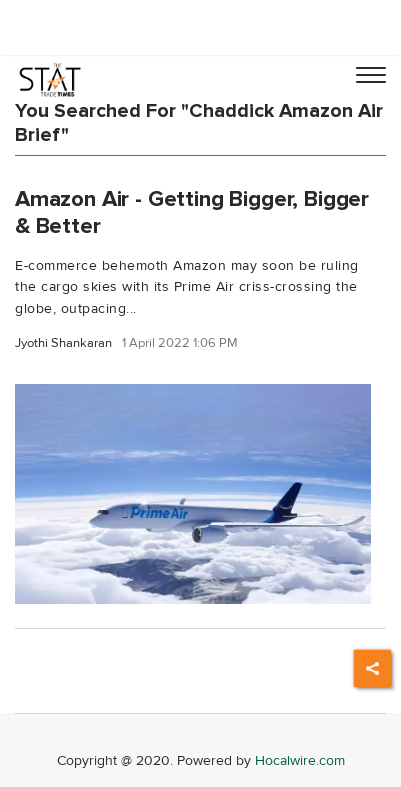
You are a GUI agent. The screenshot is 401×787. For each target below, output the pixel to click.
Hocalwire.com (300, 760)
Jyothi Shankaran (63, 343)
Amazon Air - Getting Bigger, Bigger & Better (192, 212)
